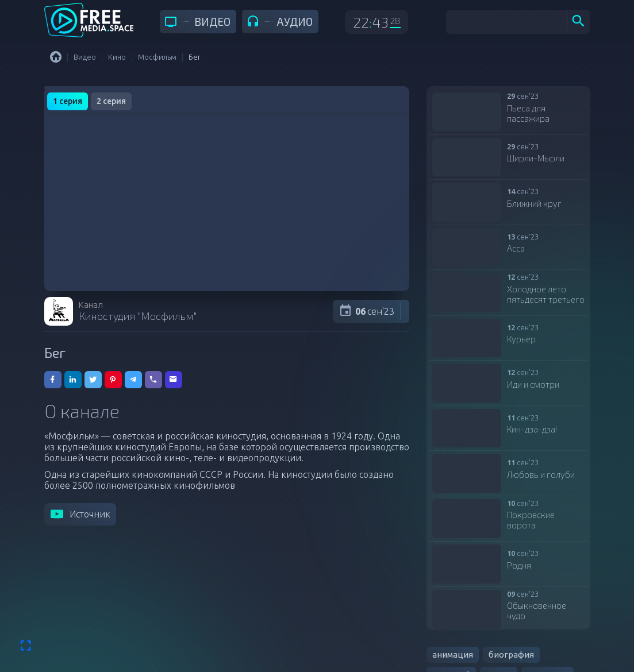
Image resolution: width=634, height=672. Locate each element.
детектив (547, 628)
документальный (469, 648)
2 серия (111, 101)
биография (511, 608)
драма (499, 628)
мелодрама (544, 648)
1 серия (68, 101)
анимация (453, 608)
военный (451, 628)
